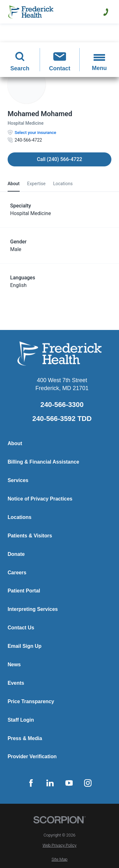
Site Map (59, 859)
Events (16, 683)
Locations (20, 517)
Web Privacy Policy (60, 845)
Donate (16, 554)
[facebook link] (31, 783)
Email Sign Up (25, 646)
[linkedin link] (50, 783)
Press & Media (25, 738)
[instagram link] (88, 783)
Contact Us (21, 628)
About (15, 443)
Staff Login (21, 720)
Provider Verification (32, 756)
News (14, 665)
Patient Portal (24, 591)
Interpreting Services (33, 609)
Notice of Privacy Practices (40, 499)
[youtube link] (69, 783)
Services (18, 480)
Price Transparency (31, 701)
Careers (17, 573)
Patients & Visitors (30, 536)
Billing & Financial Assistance (43, 462)
